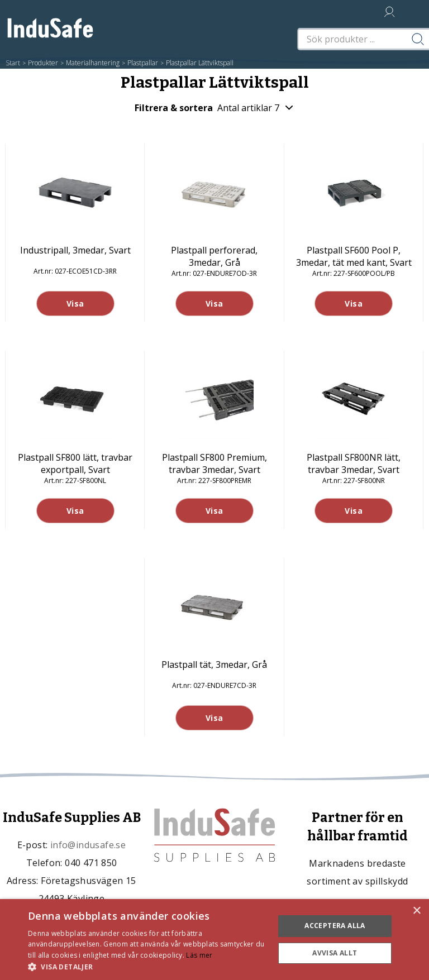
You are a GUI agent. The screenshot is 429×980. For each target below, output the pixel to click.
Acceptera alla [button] (335, 926)
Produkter (43, 63)
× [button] (416, 911)
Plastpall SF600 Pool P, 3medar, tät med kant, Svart (354, 256)
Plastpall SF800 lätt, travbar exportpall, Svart (75, 463)
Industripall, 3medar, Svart (75, 250)
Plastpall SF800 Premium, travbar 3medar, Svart (214, 463)
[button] (147, 966)
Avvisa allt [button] (335, 953)
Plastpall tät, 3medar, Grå (214, 665)
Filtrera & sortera (214, 108)
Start (13, 63)
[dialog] (214, 940)
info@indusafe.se (88, 845)
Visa (75, 303)
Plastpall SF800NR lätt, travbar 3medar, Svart (354, 463)
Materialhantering (93, 63)
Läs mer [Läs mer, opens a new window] (199, 955)
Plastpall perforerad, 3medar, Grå (214, 256)
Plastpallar (143, 63)
